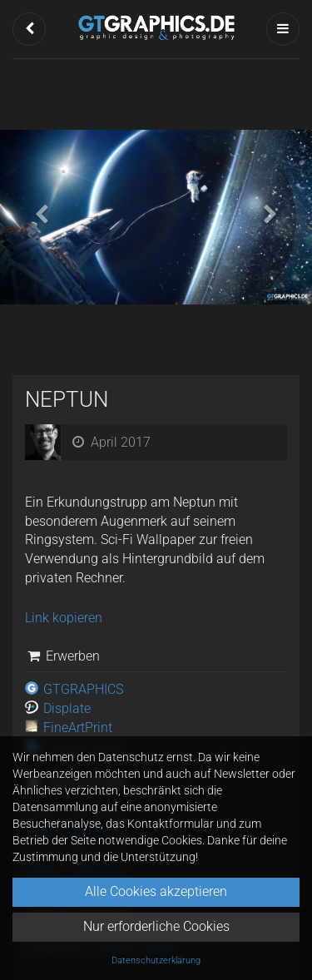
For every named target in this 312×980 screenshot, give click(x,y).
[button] (29, 29)
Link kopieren (64, 618)
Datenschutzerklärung (156, 960)
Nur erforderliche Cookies (156, 926)
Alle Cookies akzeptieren (156, 891)
